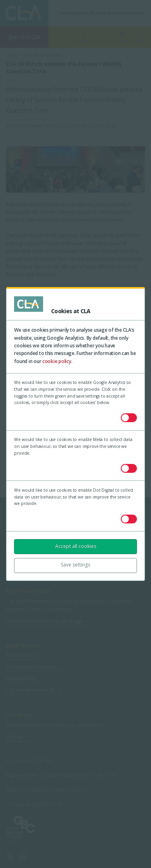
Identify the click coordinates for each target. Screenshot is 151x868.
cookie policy (57, 361)
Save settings (75, 565)
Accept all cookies (76, 546)
